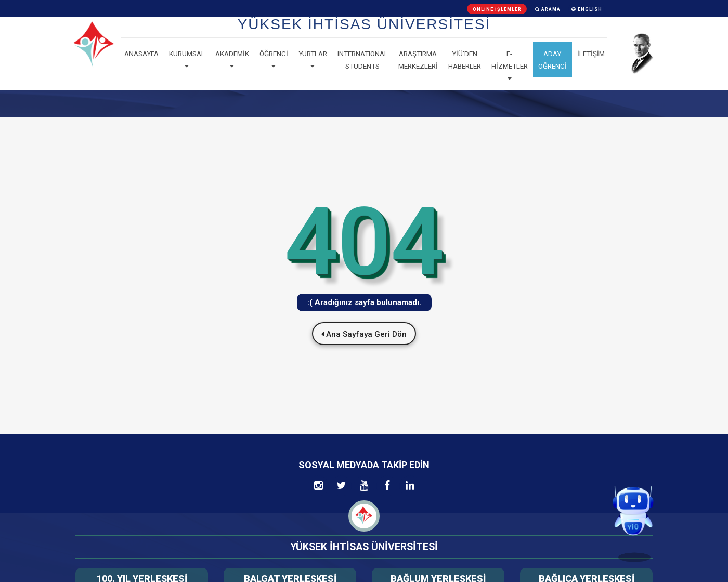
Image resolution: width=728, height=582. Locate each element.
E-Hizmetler (510, 66)
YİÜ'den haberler (465, 60)
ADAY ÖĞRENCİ (552, 60)
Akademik (232, 60)
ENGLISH (587, 9)
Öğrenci (274, 60)
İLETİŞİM (591, 54)
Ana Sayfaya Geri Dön (364, 334)
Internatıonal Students (363, 60)
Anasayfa (141, 54)
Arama (548, 9)
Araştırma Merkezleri (418, 60)
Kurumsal (187, 60)
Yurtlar (313, 60)
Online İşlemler (497, 9)
